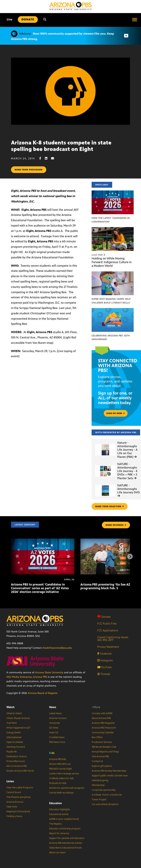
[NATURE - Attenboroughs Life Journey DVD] (105, 485)
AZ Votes (54, 728)
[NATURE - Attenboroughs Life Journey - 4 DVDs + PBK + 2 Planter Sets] (105, 465)
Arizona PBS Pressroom (104, 728)
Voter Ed (54, 733)
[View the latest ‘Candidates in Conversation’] (113, 192)
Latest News (55, 713)
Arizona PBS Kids (58, 759)
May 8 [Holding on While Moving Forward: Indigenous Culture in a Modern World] (98, 255)
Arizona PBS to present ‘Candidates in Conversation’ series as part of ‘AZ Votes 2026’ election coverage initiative (40, 588)
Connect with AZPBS (102, 713)
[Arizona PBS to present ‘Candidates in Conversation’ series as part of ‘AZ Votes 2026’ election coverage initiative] (43, 541)
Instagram (105, 660)
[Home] (70, 6)
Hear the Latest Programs (20, 788)
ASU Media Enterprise (19, 677)
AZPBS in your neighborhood (64, 819)
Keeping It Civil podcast (18, 812)
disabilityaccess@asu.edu (57, 648)
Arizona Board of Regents (43, 693)
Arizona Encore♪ (15, 802)
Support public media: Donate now (110, 776)
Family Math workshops (61, 793)
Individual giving (100, 780)
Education (56, 803)
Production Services (102, 742)
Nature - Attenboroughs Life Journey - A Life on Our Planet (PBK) (127, 450)
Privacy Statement (108, 647)
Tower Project (99, 800)
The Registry (55, 824)
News (53, 707)
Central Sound (14, 792)
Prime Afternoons (16, 761)
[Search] (45, 20)
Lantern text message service (64, 774)
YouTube (104, 667)
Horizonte (55, 723)
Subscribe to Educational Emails (65, 848)
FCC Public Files (107, 624)
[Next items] (130, 556)
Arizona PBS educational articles (66, 843)
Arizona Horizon (58, 718)
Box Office (97, 737)
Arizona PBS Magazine (103, 723)
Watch (10, 707)
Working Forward (16, 747)
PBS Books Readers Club (104, 747)
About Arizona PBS (101, 718)
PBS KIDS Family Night (60, 769)
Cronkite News (57, 737)
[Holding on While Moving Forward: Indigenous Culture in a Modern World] (113, 229)
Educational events (59, 814)
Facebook (104, 654)
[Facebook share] (42, 158)
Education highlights (59, 809)
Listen (10, 781)
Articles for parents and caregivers (67, 788)
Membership (98, 785)
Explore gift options (102, 766)
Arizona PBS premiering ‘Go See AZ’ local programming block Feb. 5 (110, 586)
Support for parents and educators (67, 838)
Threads (104, 674)
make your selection (110, 506)
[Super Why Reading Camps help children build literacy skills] (113, 273)
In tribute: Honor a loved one (107, 795)
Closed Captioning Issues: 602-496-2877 (113, 639)
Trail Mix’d (11, 723)
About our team (57, 853)
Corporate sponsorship (104, 790)
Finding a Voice (14, 816)
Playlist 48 (11, 752)
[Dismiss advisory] (126, 36)
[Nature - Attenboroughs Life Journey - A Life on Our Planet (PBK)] (105, 444)
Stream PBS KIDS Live (60, 764)
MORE (116, 525)
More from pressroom (29, 170)
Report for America (59, 833)
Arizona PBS (40, 677)
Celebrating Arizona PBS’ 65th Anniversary (111, 337)
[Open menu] (135, 20)
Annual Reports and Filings (105, 752)
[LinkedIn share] (48, 158)
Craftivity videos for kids (61, 778)
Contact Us (97, 761)
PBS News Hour (57, 742)
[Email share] (54, 158)
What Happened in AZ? (18, 728)
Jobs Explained (14, 737)
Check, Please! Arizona (18, 718)
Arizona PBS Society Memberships (109, 771)
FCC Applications (108, 630)
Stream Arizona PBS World (20, 771)
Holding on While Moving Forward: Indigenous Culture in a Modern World (112, 262)
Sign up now (116, 413)
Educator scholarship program (65, 829)
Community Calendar (103, 733)
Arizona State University (49, 672)
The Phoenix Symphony (18, 797)
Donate (104, 617)
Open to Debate (15, 742)
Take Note (12, 807)
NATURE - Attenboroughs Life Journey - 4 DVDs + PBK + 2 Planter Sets (127, 471)
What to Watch (14, 713)
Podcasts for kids (58, 783)
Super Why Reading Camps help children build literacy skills (111, 301)
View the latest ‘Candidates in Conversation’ (111, 220)
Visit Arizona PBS (100, 756)
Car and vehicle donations (105, 804)
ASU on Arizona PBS (17, 766)
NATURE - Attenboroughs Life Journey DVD (129, 490)
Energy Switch (14, 733)
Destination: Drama (17, 756)
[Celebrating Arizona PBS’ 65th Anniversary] (113, 310)
